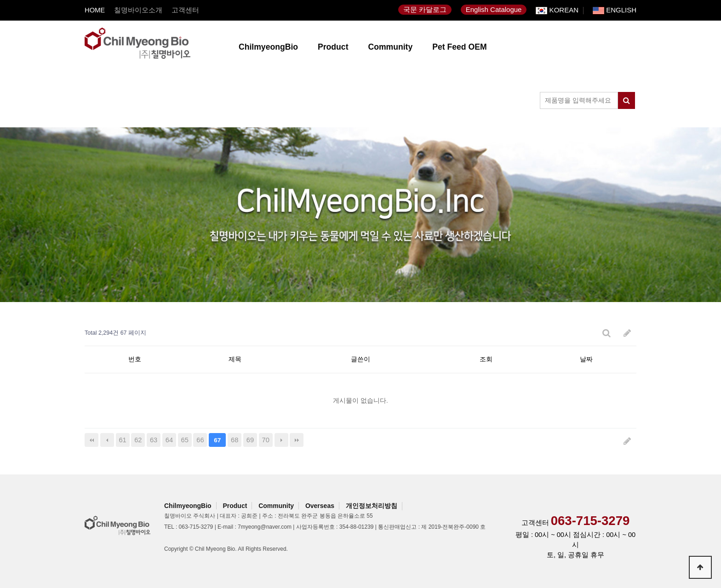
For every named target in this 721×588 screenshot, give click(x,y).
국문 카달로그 (425, 9)
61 (122, 440)
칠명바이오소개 (138, 10)
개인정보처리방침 (372, 506)
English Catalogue (494, 9)
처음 (92, 440)
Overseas (320, 506)
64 (169, 440)
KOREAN (557, 11)
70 (266, 440)
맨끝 (297, 440)
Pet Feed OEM (459, 47)
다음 (281, 440)
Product (333, 47)
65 (185, 440)
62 (138, 440)
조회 (486, 359)
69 (250, 440)
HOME (95, 10)
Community (391, 47)
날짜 (586, 359)
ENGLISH (615, 11)
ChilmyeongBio (268, 47)
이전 (107, 440)
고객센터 (185, 10)
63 (154, 440)
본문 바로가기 (0, 0)
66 (200, 440)
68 (235, 440)
